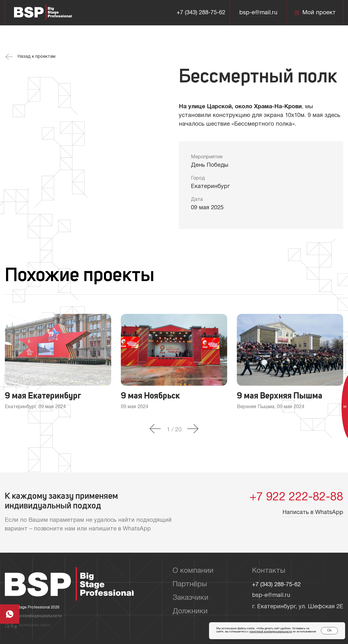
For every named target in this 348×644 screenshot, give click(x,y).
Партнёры (190, 584)
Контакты (269, 571)
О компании (193, 571)
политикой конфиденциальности (271, 632)
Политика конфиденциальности (33, 616)
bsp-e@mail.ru (258, 13)
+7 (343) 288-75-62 (201, 13)
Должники (190, 611)
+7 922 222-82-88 (296, 498)
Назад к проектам (30, 57)
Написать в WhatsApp (313, 513)
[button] (155, 429)
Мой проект (315, 13)
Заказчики (190, 598)
